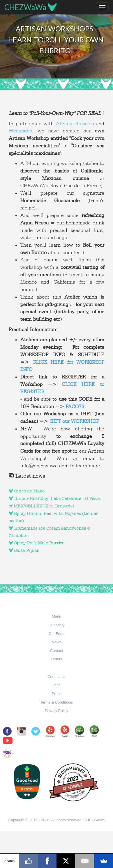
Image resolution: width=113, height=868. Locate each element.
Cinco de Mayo (27, 491)
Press (56, 694)
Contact (57, 651)
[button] (57, 617)
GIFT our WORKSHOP (74, 421)
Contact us (57, 677)
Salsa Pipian (24, 550)
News (57, 642)
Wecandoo (20, 131)
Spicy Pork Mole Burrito (37, 543)
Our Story (57, 625)
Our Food (57, 634)
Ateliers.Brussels (75, 123)
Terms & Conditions (57, 702)
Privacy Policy (57, 711)
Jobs (56, 685)
